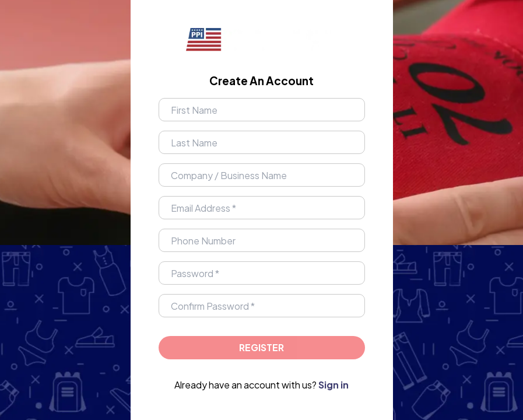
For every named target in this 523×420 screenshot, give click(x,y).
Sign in (334, 385)
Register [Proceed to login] (261, 347)
